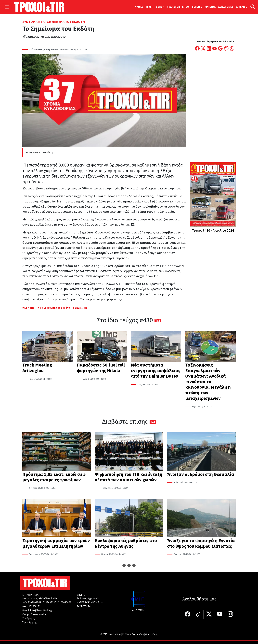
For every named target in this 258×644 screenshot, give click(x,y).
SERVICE (197, 7)
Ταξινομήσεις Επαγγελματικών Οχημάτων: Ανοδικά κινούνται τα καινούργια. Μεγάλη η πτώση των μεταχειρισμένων (208, 382)
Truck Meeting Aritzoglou (37, 368)
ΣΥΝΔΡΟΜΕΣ (226, 7)
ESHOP (160, 7)
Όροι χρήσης (151, 634)
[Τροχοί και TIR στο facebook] (188, 614)
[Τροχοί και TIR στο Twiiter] (209, 614)
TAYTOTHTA (84, 606)
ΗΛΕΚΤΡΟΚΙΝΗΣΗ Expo (90, 602)
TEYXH (149, 7)
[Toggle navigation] (7, 7)
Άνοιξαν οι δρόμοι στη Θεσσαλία (201, 474)
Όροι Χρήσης (30, 622)
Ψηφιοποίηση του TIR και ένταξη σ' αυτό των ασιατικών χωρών (129, 477)
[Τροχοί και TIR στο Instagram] (230, 614)
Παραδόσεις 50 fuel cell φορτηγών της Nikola (101, 368)
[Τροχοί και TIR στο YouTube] (220, 614)
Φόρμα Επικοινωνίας (34, 614)
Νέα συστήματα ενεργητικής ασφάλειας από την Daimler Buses (156, 371)
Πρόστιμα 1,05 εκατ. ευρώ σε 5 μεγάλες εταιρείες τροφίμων (54, 477)
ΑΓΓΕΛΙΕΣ (242, 7)
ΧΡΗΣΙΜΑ (210, 7)
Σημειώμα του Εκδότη (66, 22)
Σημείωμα (81, 308)
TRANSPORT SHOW (178, 7)
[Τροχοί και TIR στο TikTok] (198, 614)
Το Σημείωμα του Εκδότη (55, 308)
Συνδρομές (29, 618)
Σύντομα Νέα (33, 22)
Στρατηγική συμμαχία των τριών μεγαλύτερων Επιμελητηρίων (56, 543)
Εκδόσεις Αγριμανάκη (89, 598)
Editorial (30, 308)
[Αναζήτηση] (253, 7)
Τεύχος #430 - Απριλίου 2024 (213, 231)
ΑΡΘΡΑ (139, 7)
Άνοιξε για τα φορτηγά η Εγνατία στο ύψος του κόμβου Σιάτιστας (201, 543)
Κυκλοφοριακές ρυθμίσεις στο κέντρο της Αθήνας (126, 543)
